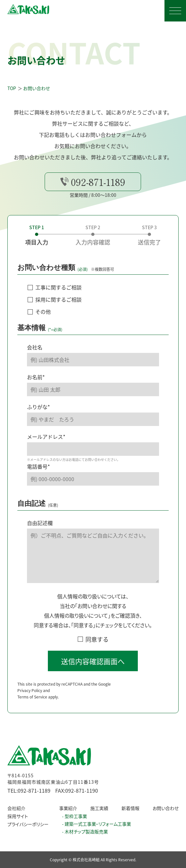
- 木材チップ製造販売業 (85, 831)
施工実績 (99, 808)
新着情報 (130, 808)
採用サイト (18, 816)
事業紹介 (68, 808)
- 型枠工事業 (75, 816)
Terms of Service (32, 705)
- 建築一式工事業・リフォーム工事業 (97, 824)
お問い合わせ (166, 808)
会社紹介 (16, 808)
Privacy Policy (30, 699)
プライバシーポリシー (28, 824)
